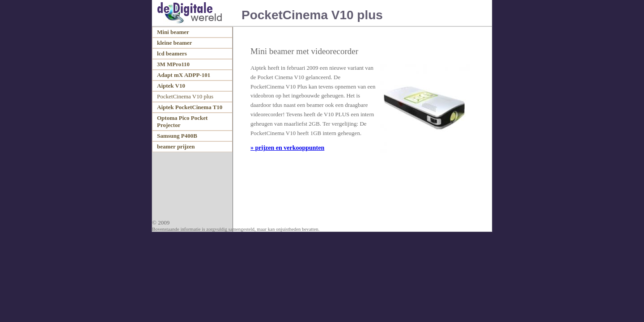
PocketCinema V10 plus (185, 96)
